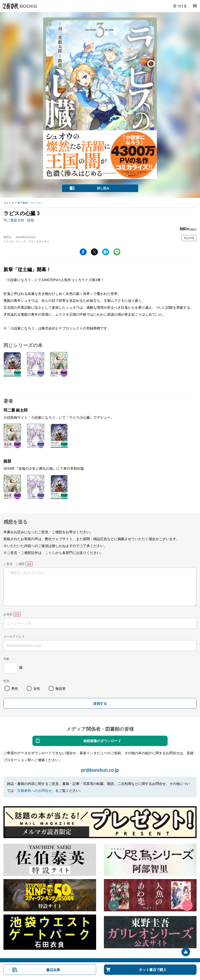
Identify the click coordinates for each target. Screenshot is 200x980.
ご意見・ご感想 (14, 564)
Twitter (94, 252)
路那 (31, 220)
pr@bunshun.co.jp (100, 770)
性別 (6, 681)
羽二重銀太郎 (14, 220)
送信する (100, 704)
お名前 (8, 614)
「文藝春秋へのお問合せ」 (35, 790)
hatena (106, 252)
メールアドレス (14, 636)
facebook (83, 252)
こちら (50, 553)
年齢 (6, 659)
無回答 (60, 688)
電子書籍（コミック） (30, 203)
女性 (37, 688)
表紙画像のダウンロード (102, 741)
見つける (180, 6)
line (117, 252)
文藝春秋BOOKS (19, 6)
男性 (15, 688)
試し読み (103, 188)
